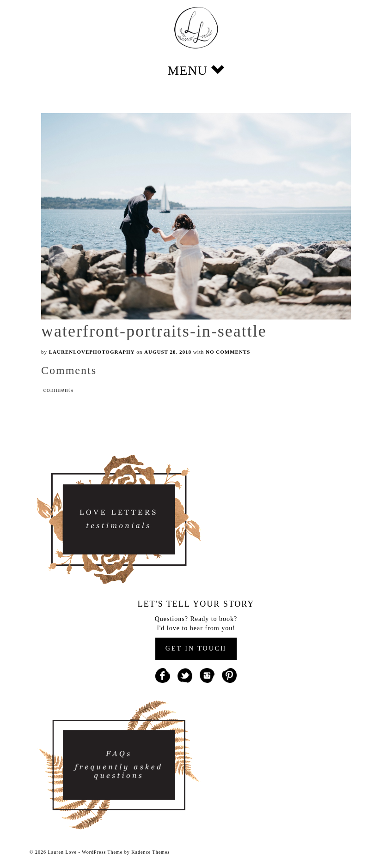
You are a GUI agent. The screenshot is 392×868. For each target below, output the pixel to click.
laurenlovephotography (92, 352)
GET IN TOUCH (196, 648)
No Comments (228, 352)
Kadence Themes (150, 852)
